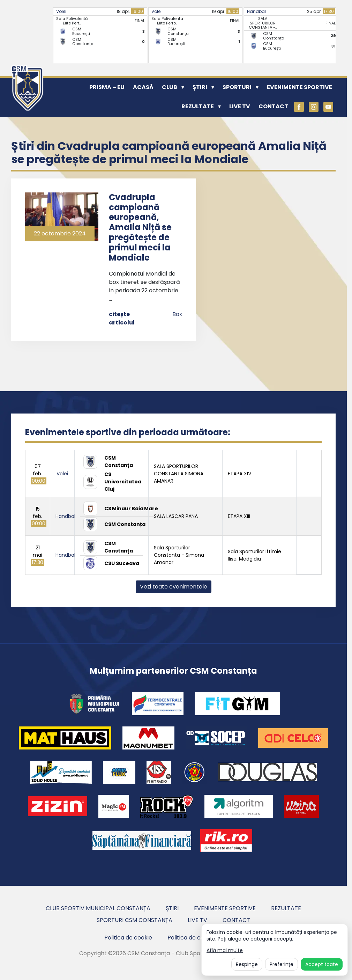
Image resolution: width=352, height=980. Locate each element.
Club (170, 87)
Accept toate (322, 964)
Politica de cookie (128, 938)
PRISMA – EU (107, 87)
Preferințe (282, 964)
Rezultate (198, 106)
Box (177, 314)
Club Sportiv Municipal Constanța (98, 908)
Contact (273, 106)
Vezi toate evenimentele (174, 587)
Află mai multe (225, 950)
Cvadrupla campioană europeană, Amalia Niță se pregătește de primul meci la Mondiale (140, 227)
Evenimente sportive (299, 87)
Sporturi (237, 87)
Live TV (240, 106)
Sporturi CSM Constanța (134, 920)
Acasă (143, 87)
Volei (61, 11)
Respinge (247, 964)
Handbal (256, 11)
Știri (200, 87)
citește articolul (122, 318)
